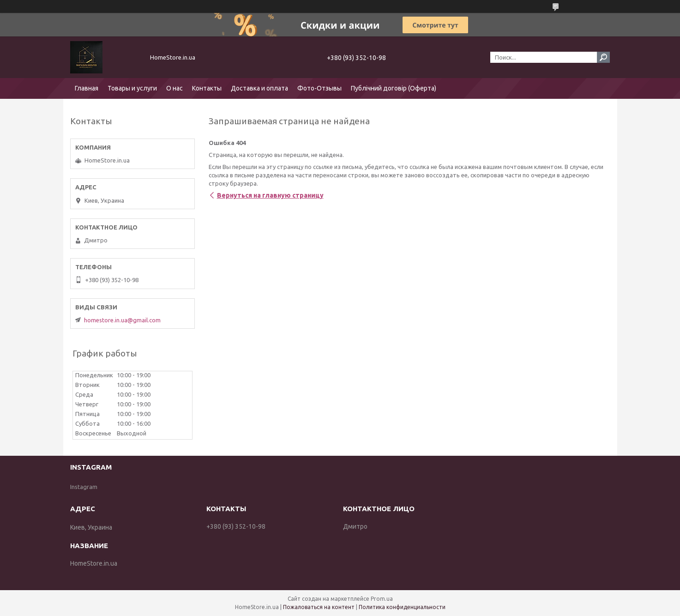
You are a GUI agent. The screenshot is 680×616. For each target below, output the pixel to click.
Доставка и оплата (259, 88)
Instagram (84, 487)
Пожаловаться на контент (319, 607)
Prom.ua (382, 599)
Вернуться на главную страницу (270, 195)
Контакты (207, 88)
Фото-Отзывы (319, 88)
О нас (175, 88)
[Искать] (603, 57)
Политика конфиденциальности (402, 607)
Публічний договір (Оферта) (394, 88)
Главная (87, 88)
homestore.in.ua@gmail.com (122, 320)
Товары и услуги (132, 88)
